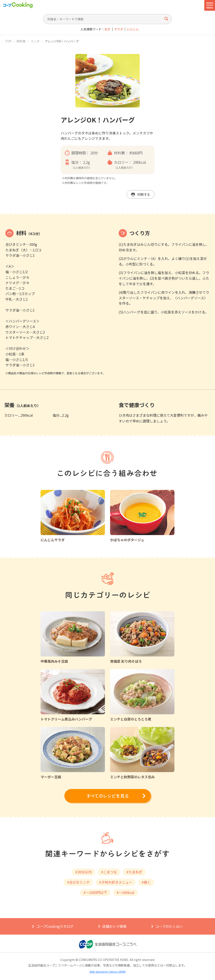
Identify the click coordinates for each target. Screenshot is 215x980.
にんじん (133, 29)
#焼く (146, 882)
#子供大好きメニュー (116, 882)
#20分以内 (83, 872)
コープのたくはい (169, 926)
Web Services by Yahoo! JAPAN (107, 972)
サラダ (119, 29)
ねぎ (107, 29)
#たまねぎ (134, 872)
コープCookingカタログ (55, 926)
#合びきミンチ (78, 882)
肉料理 (21, 41)
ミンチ (35, 41)
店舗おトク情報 (114, 926)
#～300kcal (125, 892)
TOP (8, 41)
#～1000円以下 (95, 892)
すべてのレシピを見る (107, 796)
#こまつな (109, 872)
